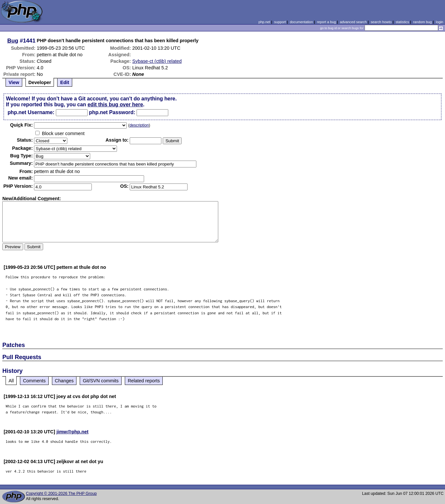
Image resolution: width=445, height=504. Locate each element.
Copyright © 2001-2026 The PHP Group (61, 494)
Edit (65, 82)
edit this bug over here (115, 104)
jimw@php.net (73, 432)
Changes (64, 381)
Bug (13, 41)
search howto (381, 22)
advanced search (353, 22)
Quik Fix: (22, 125)
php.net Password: (112, 112)
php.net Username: (31, 112)
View (14, 82)
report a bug (326, 22)
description (139, 125)
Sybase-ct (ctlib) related (157, 61)
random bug (422, 22)
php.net (264, 22)
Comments (34, 381)
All (11, 381)
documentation (301, 22)
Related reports (144, 381)
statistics (402, 22)
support (280, 22)
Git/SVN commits (101, 381)
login (440, 22)
